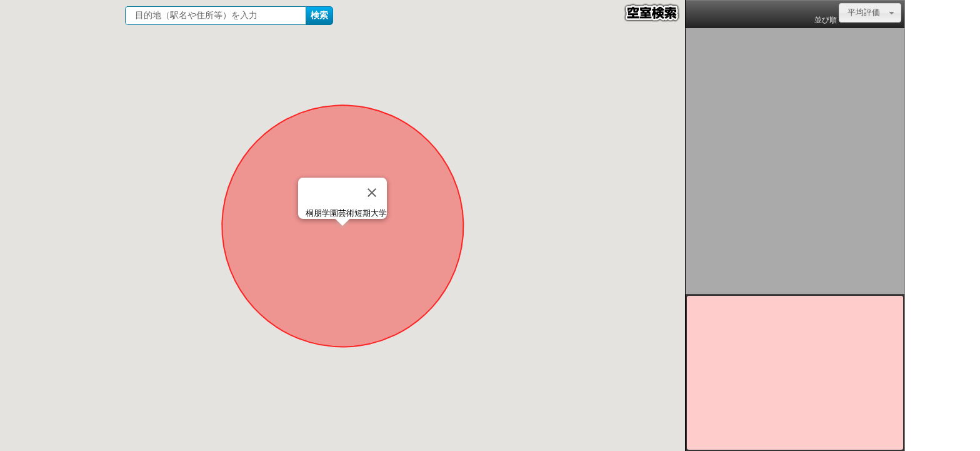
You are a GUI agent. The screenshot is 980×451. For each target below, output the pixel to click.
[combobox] (870, 13)
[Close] (372, 193)
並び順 (826, 20)
